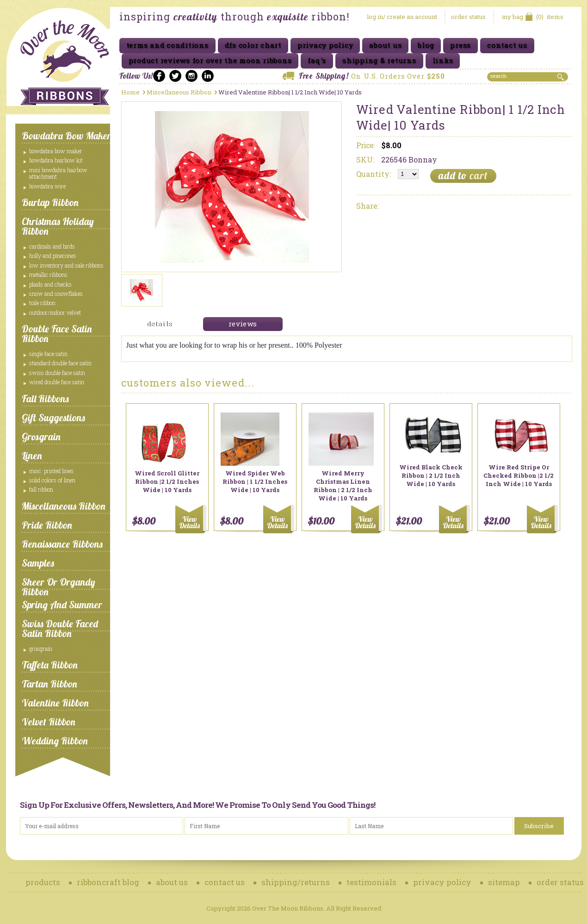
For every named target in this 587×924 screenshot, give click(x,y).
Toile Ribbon (42, 303)
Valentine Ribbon (55, 703)
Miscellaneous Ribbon (64, 506)
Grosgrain (41, 437)
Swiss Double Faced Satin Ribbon (60, 628)
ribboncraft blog (108, 882)
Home (130, 92)
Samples (38, 563)
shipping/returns (296, 882)
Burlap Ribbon (50, 202)
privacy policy (442, 882)
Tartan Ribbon (49, 684)
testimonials (371, 882)
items (533, 17)
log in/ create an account (402, 17)
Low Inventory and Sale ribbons (66, 265)
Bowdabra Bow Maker (66, 136)
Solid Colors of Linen (52, 480)
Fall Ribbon (41, 489)
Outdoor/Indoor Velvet (55, 312)
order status (468, 17)
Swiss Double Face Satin (57, 373)
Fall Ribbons (45, 399)
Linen (32, 456)
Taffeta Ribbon (50, 665)
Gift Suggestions (53, 418)
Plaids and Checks (50, 284)
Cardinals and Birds (52, 246)
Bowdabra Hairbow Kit (56, 160)
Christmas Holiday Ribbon (58, 226)
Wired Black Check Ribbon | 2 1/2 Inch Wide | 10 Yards (431, 475)
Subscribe (539, 826)
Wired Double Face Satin (57, 382)
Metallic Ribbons (48, 275)
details (159, 324)
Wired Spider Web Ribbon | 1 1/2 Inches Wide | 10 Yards (255, 481)
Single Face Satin (48, 354)
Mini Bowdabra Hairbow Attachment (58, 173)
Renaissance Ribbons (62, 544)
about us (172, 882)
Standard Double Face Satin (60, 363)
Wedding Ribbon (55, 741)
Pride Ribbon (47, 525)
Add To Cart (191, 519)
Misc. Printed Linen (51, 471)
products (43, 882)
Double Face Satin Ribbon (57, 334)
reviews (243, 324)
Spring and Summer (62, 605)
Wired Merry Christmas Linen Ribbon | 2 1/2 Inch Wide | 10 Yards (343, 486)
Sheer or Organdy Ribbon (59, 587)
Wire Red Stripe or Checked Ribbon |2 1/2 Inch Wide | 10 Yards (519, 475)
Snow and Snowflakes (56, 293)
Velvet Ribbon (49, 722)
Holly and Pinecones (53, 256)
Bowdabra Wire (47, 186)
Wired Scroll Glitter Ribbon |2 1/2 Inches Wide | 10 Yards (167, 481)
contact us (225, 882)
